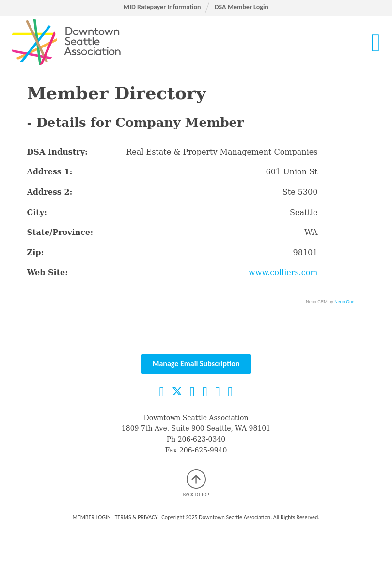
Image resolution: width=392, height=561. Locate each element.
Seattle (304, 212)
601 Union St (292, 172)
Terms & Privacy (136, 517)
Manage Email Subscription (196, 364)
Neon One (344, 302)
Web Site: (47, 273)
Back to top (196, 483)
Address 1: (49, 172)
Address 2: (49, 192)
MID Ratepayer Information (162, 7)
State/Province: (60, 232)
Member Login (92, 517)
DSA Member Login (242, 7)
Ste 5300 (300, 192)
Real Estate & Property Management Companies (222, 152)
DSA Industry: (57, 152)
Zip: (35, 253)
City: (37, 212)
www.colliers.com (283, 273)
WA (311, 232)
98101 (306, 253)
